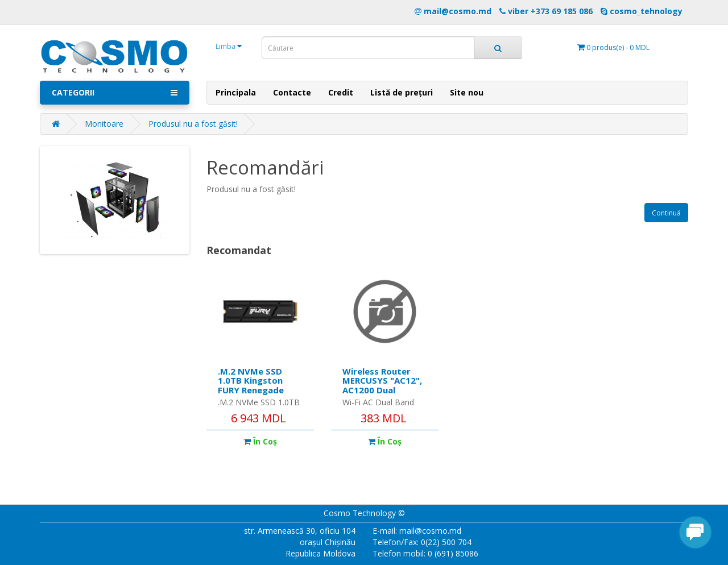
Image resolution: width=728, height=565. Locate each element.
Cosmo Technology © (364, 513)
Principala (236, 92)
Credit (341, 92)
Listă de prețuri (402, 92)
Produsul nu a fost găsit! (193, 124)
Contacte (292, 92)
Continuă (666, 213)
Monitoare (104, 124)
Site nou (467, 92)
